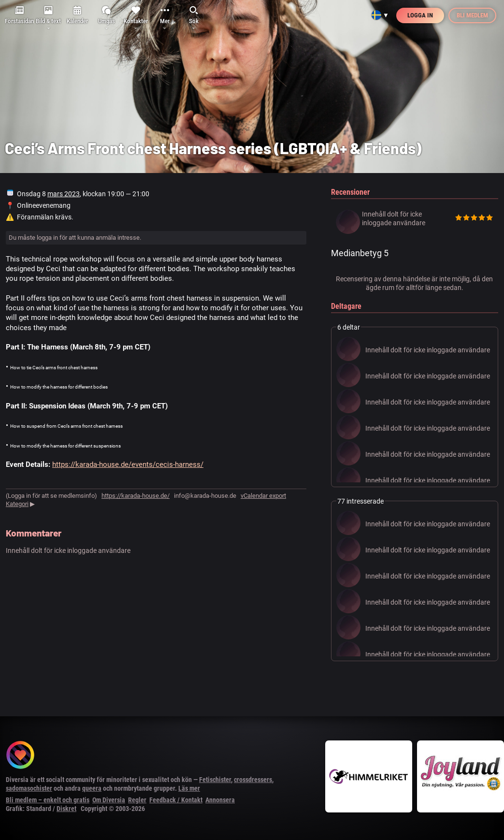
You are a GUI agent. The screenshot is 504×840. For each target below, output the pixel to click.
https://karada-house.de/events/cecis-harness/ (128, 464)
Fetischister (215, 780)
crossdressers (253, 780)
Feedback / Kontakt (176, 800)
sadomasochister (29, 788)
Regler (137, 800)
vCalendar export (263, 496)
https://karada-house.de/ (136, 496)
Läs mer (189, 788)
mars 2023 (64, 194)
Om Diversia (109, 800)
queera (92, 788)
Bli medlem (472, 15)
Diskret (66, 809)
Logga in (420, 15)
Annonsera (220, 800)
